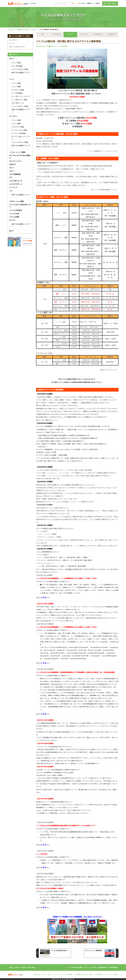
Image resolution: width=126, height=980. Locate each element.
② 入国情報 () (77, 121)
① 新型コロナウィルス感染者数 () (77, 118)
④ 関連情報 (77, 127)
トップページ (11, 30)
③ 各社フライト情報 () (77, 124)
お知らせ (54, 46)
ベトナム (34, 30)
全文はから (43, 598)
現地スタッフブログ (23, 30)
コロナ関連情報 (62, 46)
